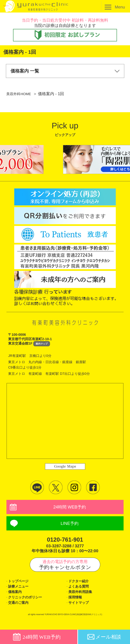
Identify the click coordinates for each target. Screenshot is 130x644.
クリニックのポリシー (29, 606)
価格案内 (16, 600)
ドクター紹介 (81, 587)
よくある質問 (81, 593)
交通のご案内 (20, 613)
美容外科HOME (20, 96)
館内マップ (42, 346)
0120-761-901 (65, 544)
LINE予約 (70, 528)
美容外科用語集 (83, 600)
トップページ (21, 587)
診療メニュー (21, 593)
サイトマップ (81, 613)
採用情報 (77, 606)
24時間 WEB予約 (70, 510)
